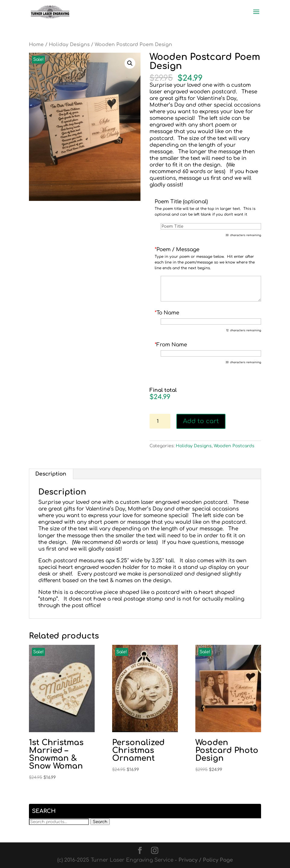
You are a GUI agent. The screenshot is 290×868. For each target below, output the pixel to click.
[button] (130, 63)
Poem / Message (177, 250)
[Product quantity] (160, 421)
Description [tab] (51, 474)
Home (36, 45)
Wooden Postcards (234, 446)
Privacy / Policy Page (206, 860)
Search (100, 822)
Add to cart (201, 421)
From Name (171, 345)
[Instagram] (155, 851)
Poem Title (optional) (181, 202)
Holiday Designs (69, 45)
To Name (167, 313)
